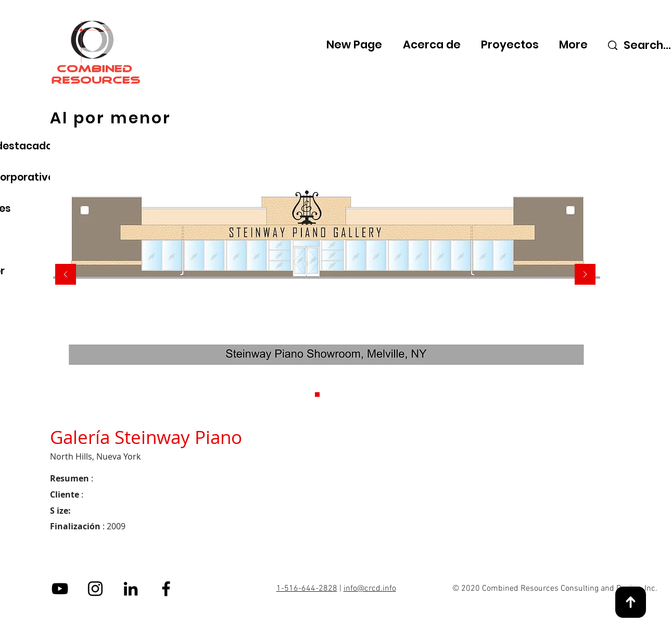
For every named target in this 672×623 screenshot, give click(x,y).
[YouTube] (60, 589)
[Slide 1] (317, 395)
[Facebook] (166, 589)
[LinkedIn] (131, 589)
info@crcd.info (370, 589)
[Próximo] (585, 275)
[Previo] (66, 275)
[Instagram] (95, 589)
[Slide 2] (333, 395)
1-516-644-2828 (307, 589)
